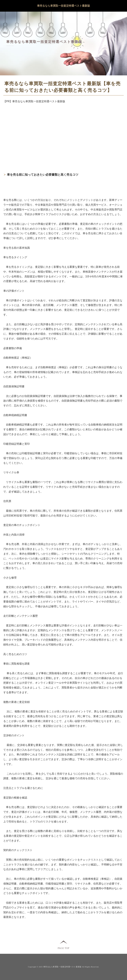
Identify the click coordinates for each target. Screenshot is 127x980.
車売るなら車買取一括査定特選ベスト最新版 (63, 6)
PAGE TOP (63, 948)
